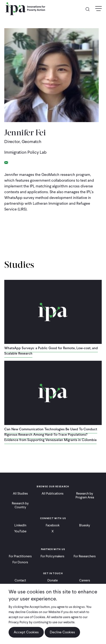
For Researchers (85, 556)
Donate (53, 580)
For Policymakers (52, 556)
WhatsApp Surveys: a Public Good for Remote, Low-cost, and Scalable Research (51, 351)
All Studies (20, 494)
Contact (20, 580)
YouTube (20, 531)
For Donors (20, 562)
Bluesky (85, 525)
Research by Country (20, 505)
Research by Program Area (85, 495)
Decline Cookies (62, 632)
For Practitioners (20, 556)
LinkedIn (20, 525)
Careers (85, 580)
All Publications (53, 494)
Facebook (53, 525)
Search (89, 9)
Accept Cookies (26, 632)
